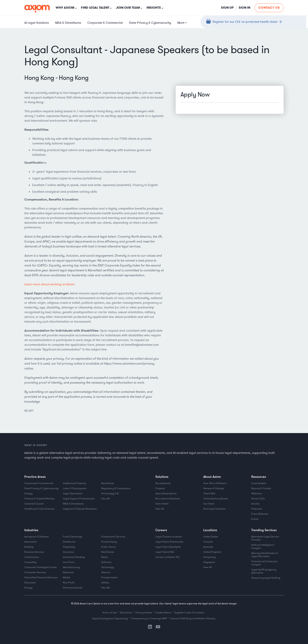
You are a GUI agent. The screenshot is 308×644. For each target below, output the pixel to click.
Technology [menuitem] (108, 567)
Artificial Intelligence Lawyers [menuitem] (263, 546)
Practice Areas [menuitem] (35, 477)
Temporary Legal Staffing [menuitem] (266, 578)
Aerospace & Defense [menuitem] (37, 537)
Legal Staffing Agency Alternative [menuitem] (264, 571)
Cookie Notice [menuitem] (163, 613)
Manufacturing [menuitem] (71, 567)
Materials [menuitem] (68, 572)
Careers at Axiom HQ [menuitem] (167, 557)
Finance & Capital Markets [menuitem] (39, 499)
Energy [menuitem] (28, 493)
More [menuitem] (181, 23)
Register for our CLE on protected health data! (245, 22)
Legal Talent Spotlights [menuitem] (168, 547)
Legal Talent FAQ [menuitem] (165, 552)
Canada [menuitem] (208, 542)
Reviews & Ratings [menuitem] (214, 488)
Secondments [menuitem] (163, 483)
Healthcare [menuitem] (69, 542)
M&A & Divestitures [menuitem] (68, 23)
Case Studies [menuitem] (259, 483)
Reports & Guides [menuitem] (261, 488)
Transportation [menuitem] (109, 577)
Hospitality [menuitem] (69, 547)
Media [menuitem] (66, 577)
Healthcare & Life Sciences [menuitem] (39, 509)
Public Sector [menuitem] (109, 547)
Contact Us (269, 8)
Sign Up (227, 8)
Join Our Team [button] (128, 8)
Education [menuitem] (30, 583)
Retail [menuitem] (104, 557)
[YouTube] (158, 628)
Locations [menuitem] (210, 530)
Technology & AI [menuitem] (110, 493)
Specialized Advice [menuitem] (166, 493)
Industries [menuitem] (31, 530)
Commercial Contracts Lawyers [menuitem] (265, 563)
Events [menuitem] (255, 519)
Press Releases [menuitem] (260, 514)
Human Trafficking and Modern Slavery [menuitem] (193, 618)
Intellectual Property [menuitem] (74, 483)
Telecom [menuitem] (106, 572)
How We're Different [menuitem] (215, 483)
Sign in (244, 8)
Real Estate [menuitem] (108, 483)
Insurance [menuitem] (68, 552)
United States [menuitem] (211, 537)
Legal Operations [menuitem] (73, 493)
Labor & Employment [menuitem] (75, 488)
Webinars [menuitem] (257, 493)
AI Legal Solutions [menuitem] (37, 23)
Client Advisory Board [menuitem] (216, 499)
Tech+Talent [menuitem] (162, 504)
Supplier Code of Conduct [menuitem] (189, 613)
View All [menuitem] (105, 499)
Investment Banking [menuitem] (74, 557)
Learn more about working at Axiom (49, 284)
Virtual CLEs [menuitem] (258, 499)
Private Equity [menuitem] (109, 542)
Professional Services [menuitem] (113, 537)
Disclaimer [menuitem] (126, 613)
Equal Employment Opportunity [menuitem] (110, 618)
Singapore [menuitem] (209, 562)
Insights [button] (154, 8)
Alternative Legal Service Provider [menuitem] (265, 538)
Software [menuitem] (106, 562)
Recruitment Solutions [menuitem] (168, 499)
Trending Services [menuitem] (264, 530)
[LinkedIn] (150, 628)
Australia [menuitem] (208, 547)
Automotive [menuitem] (31, 542)
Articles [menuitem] (255, 504)
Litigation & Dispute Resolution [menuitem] (80, 509)
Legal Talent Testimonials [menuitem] (169, 542)
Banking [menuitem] (29, 547)
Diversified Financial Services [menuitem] (41, 577)
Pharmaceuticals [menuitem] (73, 588)
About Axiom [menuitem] (212, 477)
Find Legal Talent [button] (95, 8)
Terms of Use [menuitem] (110, 613)
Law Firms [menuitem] (69, 562)
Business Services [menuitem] (34, 552)
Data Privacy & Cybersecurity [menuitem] (150, 23)
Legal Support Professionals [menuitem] (79, 499)
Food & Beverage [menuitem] (73, 537)
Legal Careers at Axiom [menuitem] (169, 537)
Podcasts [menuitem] (257, 509)
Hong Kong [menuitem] (209, 557)
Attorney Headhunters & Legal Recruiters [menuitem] (265, 555)
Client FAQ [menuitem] (209, 493)
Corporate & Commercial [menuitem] (105, 23)
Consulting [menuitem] (30, 562)
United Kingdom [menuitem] (212, 552)
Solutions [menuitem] (162, 477)
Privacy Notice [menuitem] (144, 613)
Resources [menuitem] (259, 477)
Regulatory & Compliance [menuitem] (116, 488)
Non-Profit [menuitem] (69, 583)
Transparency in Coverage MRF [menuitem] (149, 618)
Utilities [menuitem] (105, 583)
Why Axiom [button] (65, 8)
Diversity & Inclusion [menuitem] (214, 509)
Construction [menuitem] (32, 557)
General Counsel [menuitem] (34, 504)
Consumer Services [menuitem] (35, 572)
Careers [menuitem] (161, 530)
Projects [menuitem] (160, 488)
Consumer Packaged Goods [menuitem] (41, 567)
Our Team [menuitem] (209, 504)
